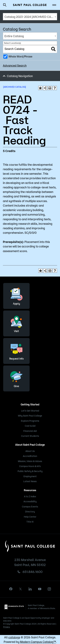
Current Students (30, 436)
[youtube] (40, 589)
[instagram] (49, 589)
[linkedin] (30, 589)
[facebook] (11, 589)
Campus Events (30, 507)
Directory (30, 512)
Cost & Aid (30, 426)
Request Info (16, 351)
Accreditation (30, 456)
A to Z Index (30, 496)
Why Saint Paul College (30, 416)
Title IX (30, 522)
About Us (30, 451)
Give (16, 378)
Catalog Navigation (20, 76)
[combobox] (30, 17)
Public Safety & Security (30, 471)
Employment (30, 476)
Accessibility (30, 501)
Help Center (30, 517)
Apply (16, 296)
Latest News (30, 481)
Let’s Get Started (30, 411)
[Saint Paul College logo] (30, 5)
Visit (16, 323)
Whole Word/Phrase (20, 56)
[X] (20, 589)
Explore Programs (30, 421)
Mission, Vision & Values (30, 461)
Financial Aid (30, 431)
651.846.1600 (33, 572)
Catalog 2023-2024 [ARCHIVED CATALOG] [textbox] (31, 17)
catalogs (14, 637)
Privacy (7, 627)
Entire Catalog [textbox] (14, 36)
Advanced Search (15, 65)
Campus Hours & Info (30, 466)
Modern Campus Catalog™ (38, 642)
